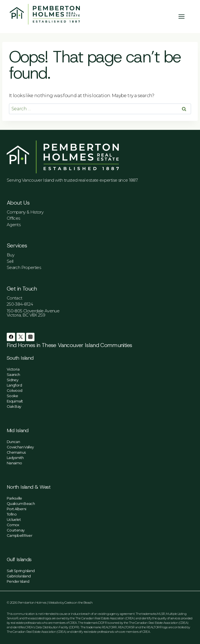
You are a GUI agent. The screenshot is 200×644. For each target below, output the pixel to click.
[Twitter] (21, 337)
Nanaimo (14, 463)
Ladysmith (15, 458)
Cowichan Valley (20, 447)
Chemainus (16, 452)
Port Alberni (16, 509)
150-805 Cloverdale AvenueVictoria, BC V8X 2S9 (33, 313)
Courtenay (16, 530)
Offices (13, 218)
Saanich (13, 374)
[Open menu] (184, 16)
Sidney (12, 380)
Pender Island (18, 581)
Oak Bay (14, 406)
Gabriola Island (19, 576)
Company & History (25, 212)
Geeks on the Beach (78, 602)
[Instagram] (30, 337)
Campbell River (19, 535)
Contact (15, 298)
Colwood (15, 390)
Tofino (12, 514)
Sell (10, 261)
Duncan (13, 442)
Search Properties (24, 267)
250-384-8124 (20, 304)
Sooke (12, 396)
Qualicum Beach (21, 504)
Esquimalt (15, 401)
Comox (13, 525)
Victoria (13, 369)
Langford (14, 385)
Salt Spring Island (21, 571)
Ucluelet (14, 519)
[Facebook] (11, 337)
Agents (14, 225)
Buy (11, 255)
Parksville (14, 498)
